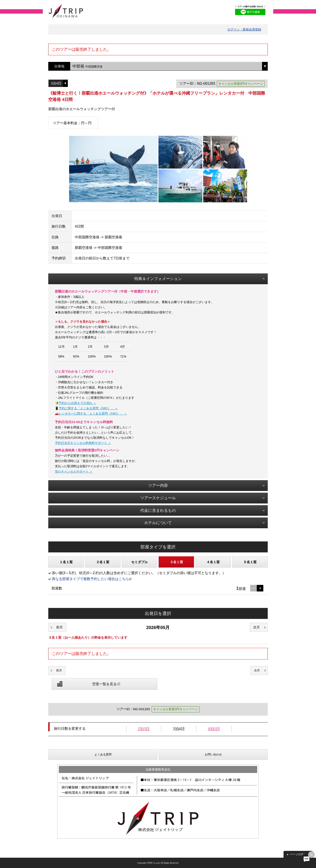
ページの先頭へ (300, 854)
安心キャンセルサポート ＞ (74, 471)
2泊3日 (144, 729)
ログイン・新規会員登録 (244, 29)
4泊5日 (214, 729)
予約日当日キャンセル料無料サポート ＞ (83, 443)
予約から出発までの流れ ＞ (77, 403)
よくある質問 (103, 754)
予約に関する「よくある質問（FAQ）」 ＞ (88, 408)
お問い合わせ (213, 754)
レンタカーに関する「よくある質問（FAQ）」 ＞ (93, 413)
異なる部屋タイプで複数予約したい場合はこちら (90, 579)
